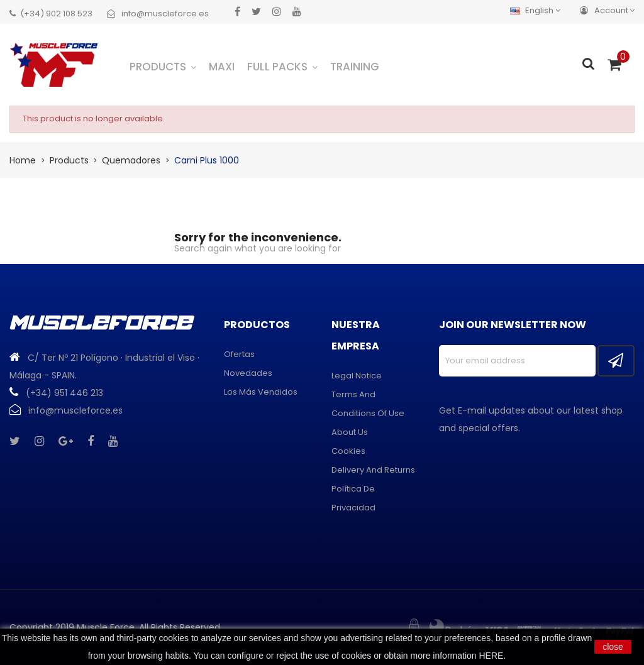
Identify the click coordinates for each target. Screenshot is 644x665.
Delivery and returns (373, 470)
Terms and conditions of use (368, 404)
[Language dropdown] (538, 10)
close (613, 647)
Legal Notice (357, 376)
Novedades (248, 373)
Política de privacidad (353, 498)
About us (350, 432)
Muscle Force (106, 627)
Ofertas (239, 354)
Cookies (348, 451)
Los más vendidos (261, 392)
